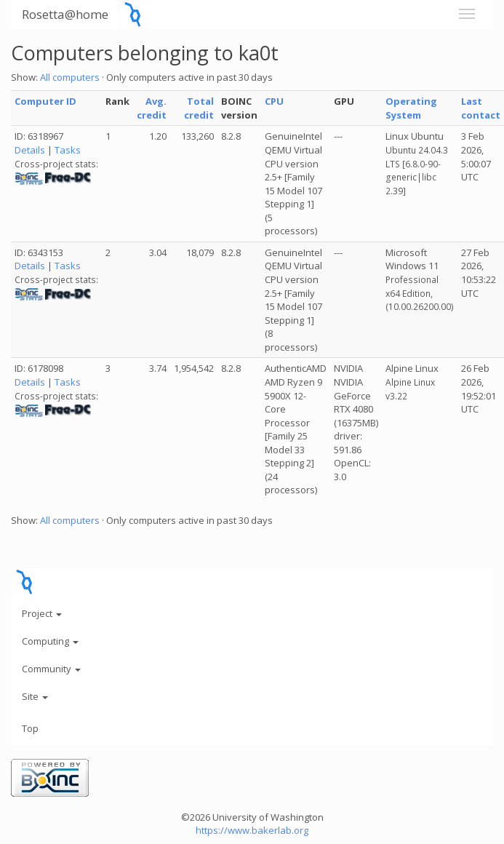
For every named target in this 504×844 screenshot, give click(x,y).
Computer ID (45, 101)
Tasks (68, 150)
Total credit (199, 108)
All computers (70, 77)
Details (30, 150)
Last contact (481, 108)
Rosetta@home (65, 14)
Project (42, 613)
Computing (50, 641)
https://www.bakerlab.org (252, 830)
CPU (274, 101)
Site (35, 696)
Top (30, 728)
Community (51, 669)
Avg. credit (152, 108)
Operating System (411, 108)
